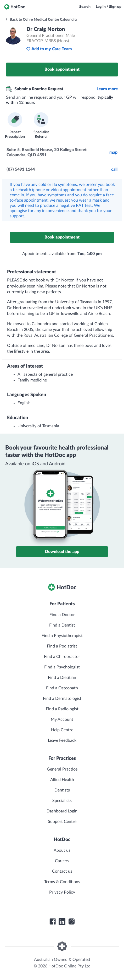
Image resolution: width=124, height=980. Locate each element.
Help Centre (62, 730)
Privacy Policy (62, 892)
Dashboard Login (62, 811)
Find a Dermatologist (62, 699)
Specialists (62, 801)
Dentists (62, 790)
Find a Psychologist (62, 667)
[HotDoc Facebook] (53, 922)
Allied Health (62, 780)
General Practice (62, 769)
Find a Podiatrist (62, 646)
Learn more (107, 89)
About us (62, 850)
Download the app (62, 552)
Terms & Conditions (62, 882)
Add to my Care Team (49, 49)
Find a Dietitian (62, 678)
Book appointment (62, 69)
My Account (62, 719)
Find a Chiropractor (62, 657)
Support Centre (62, 822)
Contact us (62, 871)
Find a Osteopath (62, 688)
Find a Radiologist (62, 709)
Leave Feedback (62, 740)
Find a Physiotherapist (62, 636)
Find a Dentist (62, 625)
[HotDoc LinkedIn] (62, 922)
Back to (41, 20)
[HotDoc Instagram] (71, 922)
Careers (62, 861)
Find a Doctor (62, 615)
